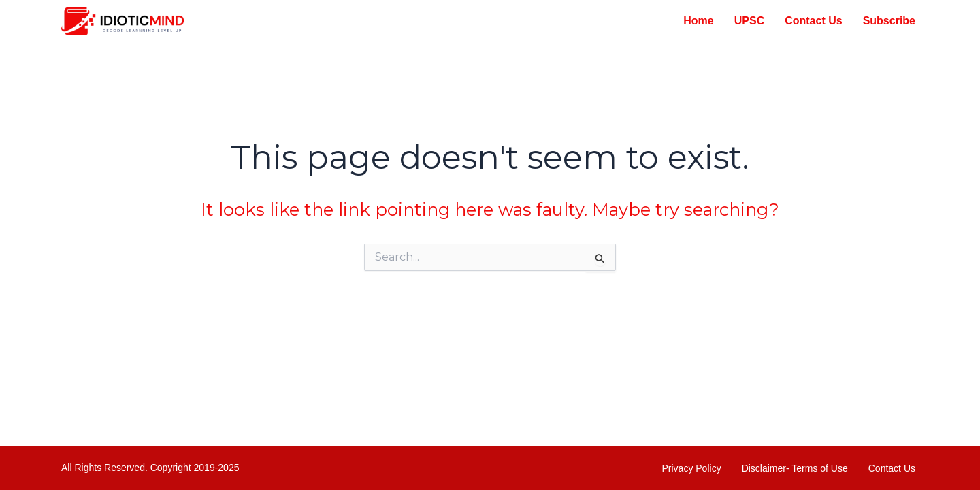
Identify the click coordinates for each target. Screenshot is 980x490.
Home (698, 21)
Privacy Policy (692, 468)
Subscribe (889, 21)
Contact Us (813, 21)
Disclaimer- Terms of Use (795, 468)
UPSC (749, 21)
